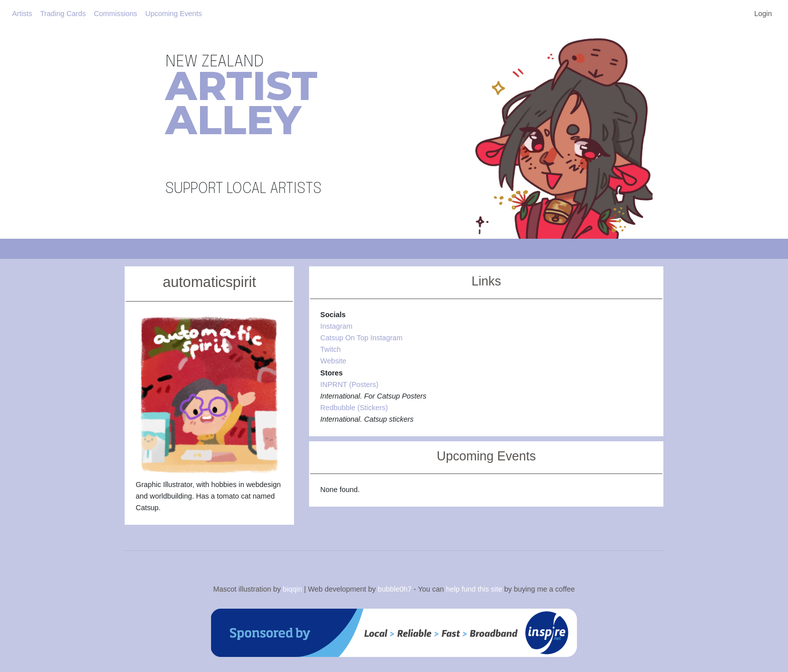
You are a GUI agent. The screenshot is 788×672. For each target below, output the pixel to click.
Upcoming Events (174, 14)
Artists (22, 14)
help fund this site (474, 589)
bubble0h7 (395, 589)
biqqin (292, 589)
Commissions (116, 14)
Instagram (336, 326)
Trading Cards (63, 14)
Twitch (330, 349)
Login (763, 14)
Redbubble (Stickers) (354, 408)
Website (333, 361)
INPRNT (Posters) (349, 385)
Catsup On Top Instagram (361, 338)
